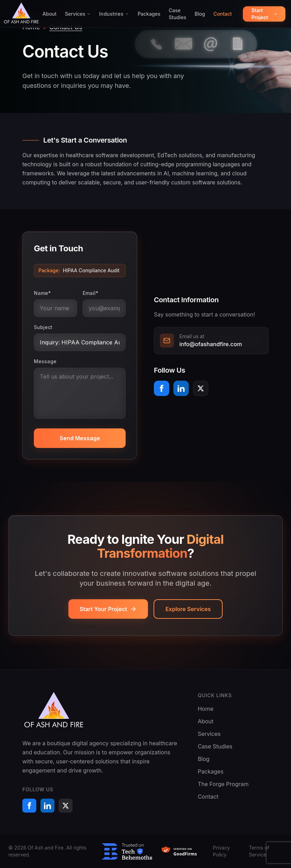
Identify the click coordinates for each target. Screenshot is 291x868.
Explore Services (188, 609)
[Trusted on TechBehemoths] (127, 851)
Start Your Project (108, 609)
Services (78, 14)
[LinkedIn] (181, 388)
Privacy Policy (221, 851)
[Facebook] (162, 388)
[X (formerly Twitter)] (201, 388)
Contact (223, 14)
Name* (42, 293)
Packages (149, 14)
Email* (91, 293)
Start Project (264, 14)
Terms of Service (259, 851)
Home (206, 709)
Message (45, 361)
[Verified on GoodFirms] (182, 851)
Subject (43, 327)
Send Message (80, 438)
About (50, 14)
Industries (114, 14)
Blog (200, 14)
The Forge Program (223, 784)
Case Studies (178, 14)
